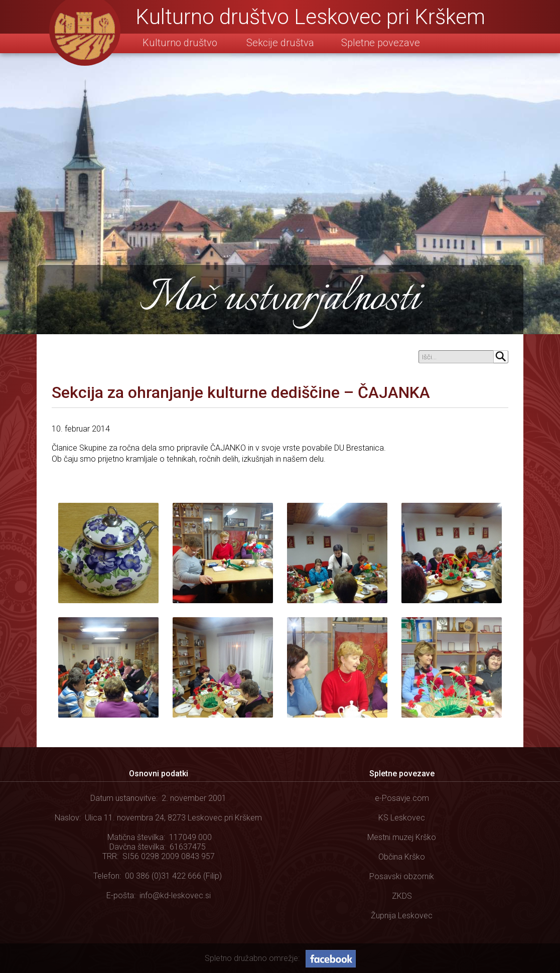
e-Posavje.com (402, 798)
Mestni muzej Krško (402, 837)
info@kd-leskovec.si (175, 895)
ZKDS (402, 896)
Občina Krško (402, 857)
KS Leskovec (402, 818)
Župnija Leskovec (402, 916)
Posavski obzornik (402, 876)
